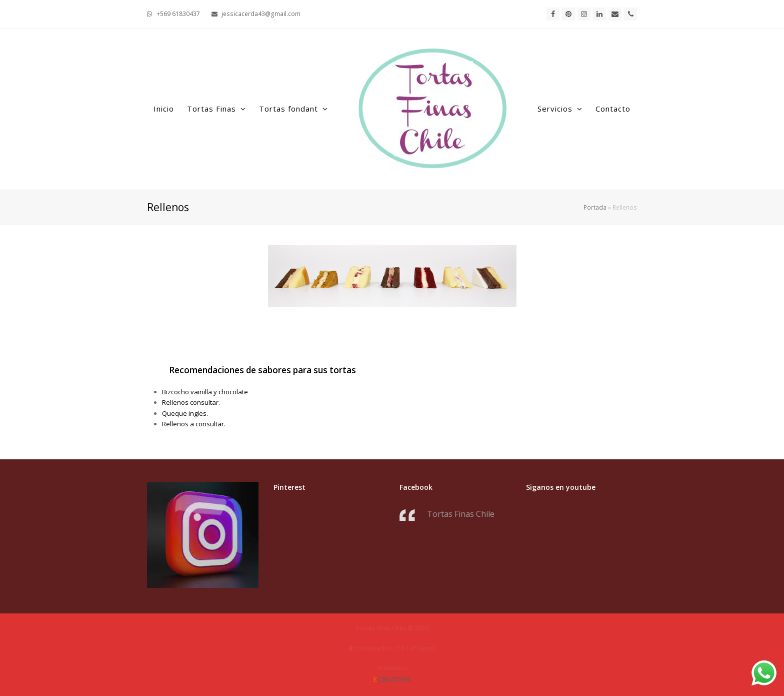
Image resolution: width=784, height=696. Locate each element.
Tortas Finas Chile (461, 514)
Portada (595, 207)
